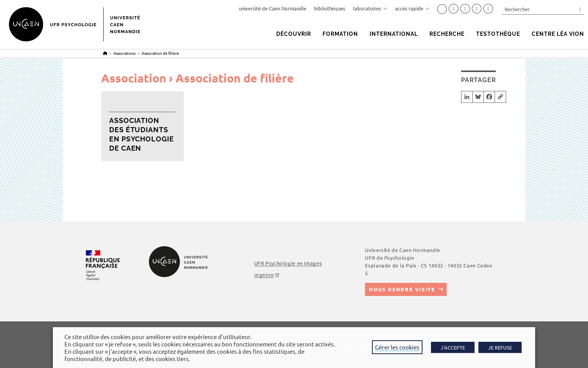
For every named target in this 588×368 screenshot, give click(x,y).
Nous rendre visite (402, 289)
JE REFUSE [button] (500, 347)
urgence (264, 275)
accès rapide (412, 8)
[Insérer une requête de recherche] (543, 9)
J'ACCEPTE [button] (453, 347)
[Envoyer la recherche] (580, 9)
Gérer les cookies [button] (397, 347)
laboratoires (370, 8)
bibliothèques (330, 8)
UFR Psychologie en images (288, 263)
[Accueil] (105, 53)
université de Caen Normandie (273, 8)
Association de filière (160, 53)
